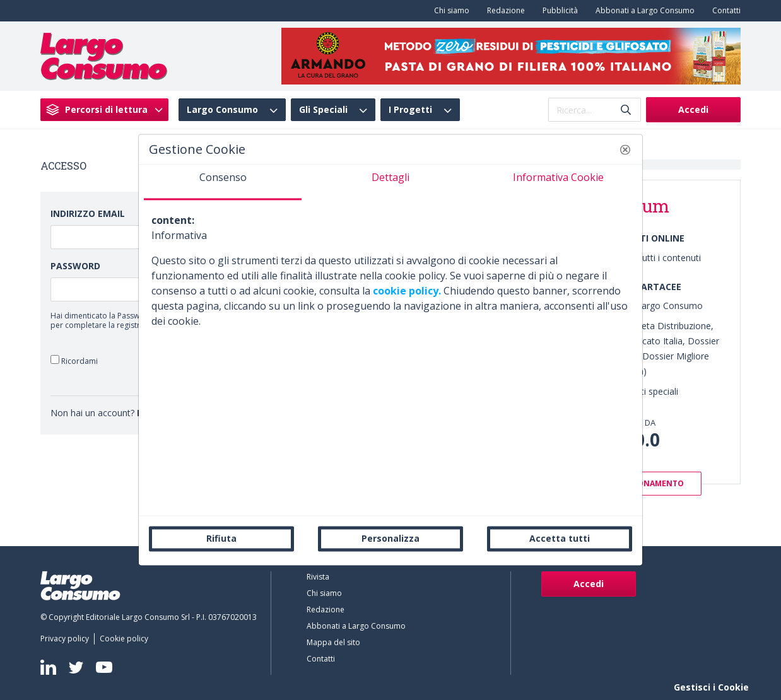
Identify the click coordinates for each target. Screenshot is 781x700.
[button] (625, 149)
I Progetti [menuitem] (410, 110)
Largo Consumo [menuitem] (222, 110)
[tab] (223, 182)
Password (75, 266)
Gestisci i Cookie (711, 687)
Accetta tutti (560, 538)
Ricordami (74, 360)
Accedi (693, 109)
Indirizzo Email (88, 213)
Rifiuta (221, 538)
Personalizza (390, 538)
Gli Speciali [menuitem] (323, 110)
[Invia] (626, 110)
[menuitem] (449, 11)
